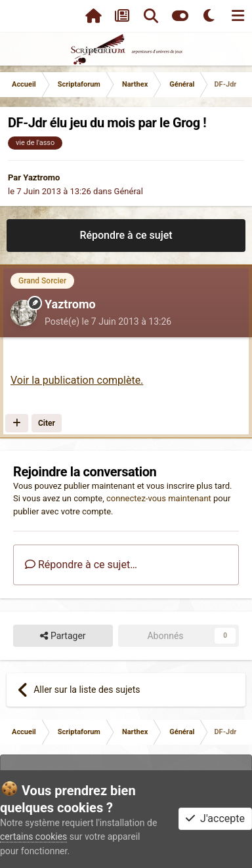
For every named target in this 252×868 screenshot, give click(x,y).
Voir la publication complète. (77, 380)
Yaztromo (41, 177)
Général (129, 191)
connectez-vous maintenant (159, 498)
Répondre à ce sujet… (81, 565)
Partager (63, 636)
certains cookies (33, 837)
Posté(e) (108, 321)
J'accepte (215, 818)
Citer (47, 423)
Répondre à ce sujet (126, 235)
